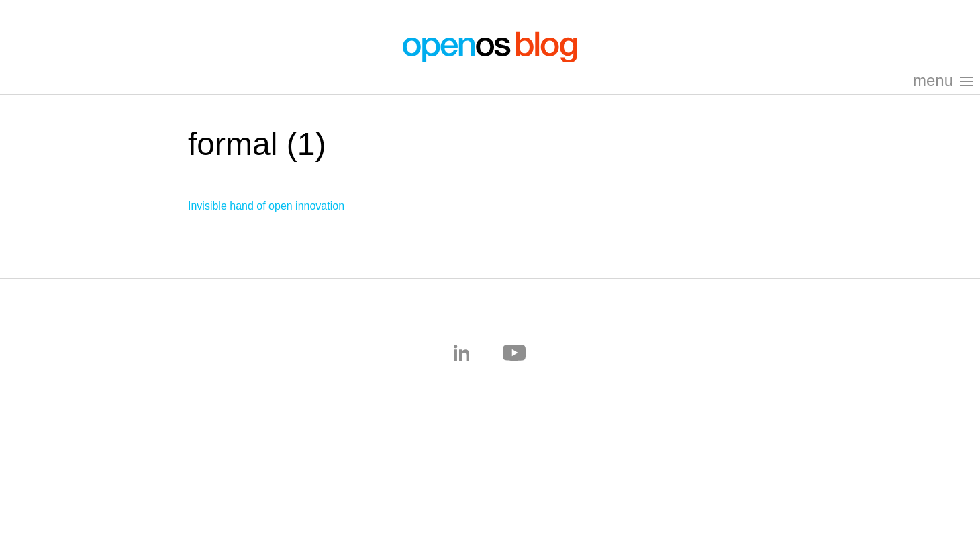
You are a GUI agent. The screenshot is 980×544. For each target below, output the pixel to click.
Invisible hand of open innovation (266, 206)
